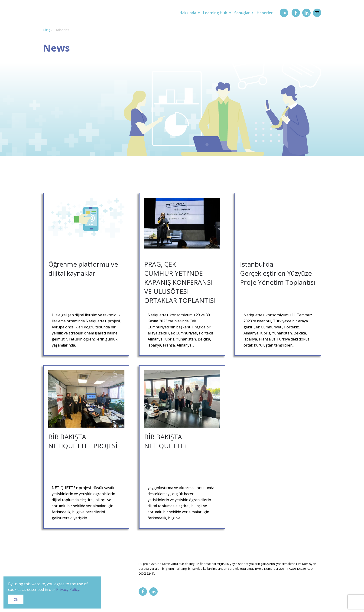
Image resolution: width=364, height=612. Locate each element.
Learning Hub (215, 13)
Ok (16, 599)
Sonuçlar (242, 13)
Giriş (46, 30)
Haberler (265, 13)
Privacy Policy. (68, 589)
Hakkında (188, 13)
